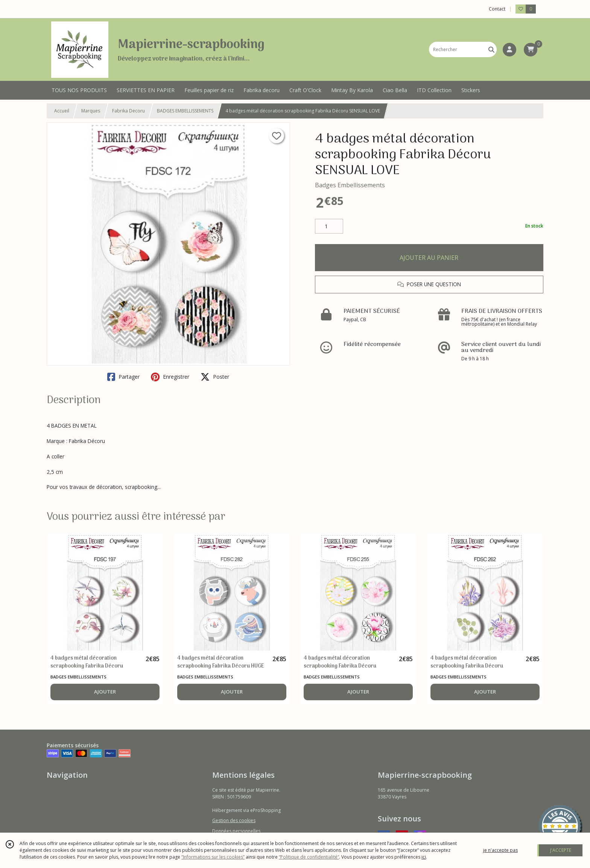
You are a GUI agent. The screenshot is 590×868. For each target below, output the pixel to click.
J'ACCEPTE (561, 850)
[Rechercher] (491, 49)
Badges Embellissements (350, 185)
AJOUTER (105, 692)
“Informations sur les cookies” (213, 857)
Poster (215, 377)
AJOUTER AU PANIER (429, 258)
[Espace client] (509, 50)
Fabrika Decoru (128, 111)
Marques (91, 111)
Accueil (62, 111)
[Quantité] (329, 226)
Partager (123, 377)
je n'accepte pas (500, 850)
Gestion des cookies (234, 820)
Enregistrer (170, 377)
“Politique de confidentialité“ (309, 857)
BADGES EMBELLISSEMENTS (185, 111)
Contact (497, 9)
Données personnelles (236, 831)
